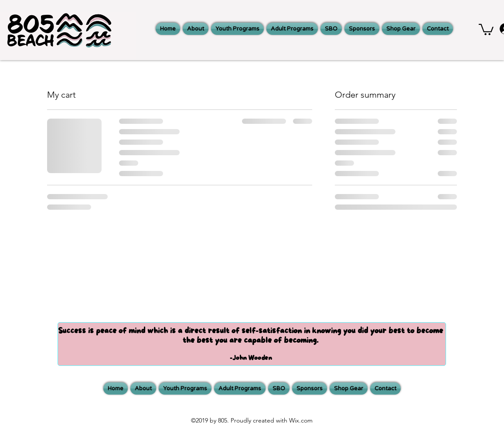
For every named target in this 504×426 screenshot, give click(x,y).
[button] (486, 29)
